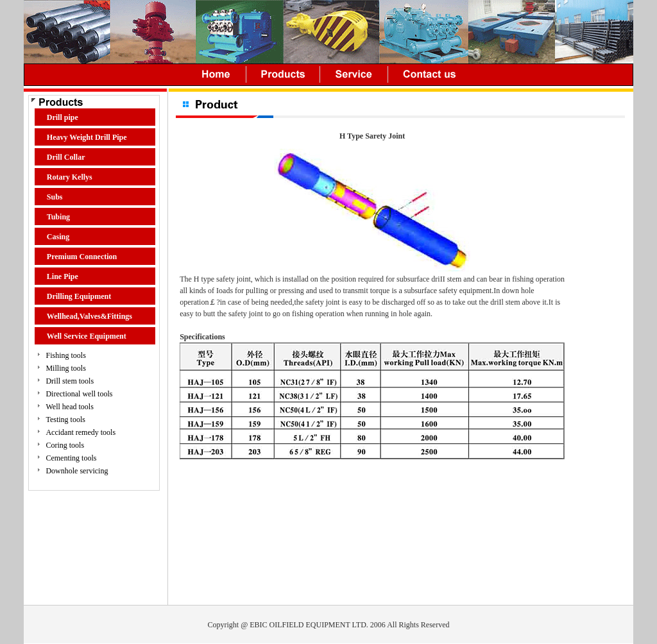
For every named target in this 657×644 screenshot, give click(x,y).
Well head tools (69, 407)
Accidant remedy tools (81, 432)
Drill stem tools (70, 381)
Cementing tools (71, 458)
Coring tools (65, 445)
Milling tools (65, 368)
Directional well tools (79, 394)
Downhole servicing (77, 471)
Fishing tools (65, 355)
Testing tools (65, 419)
